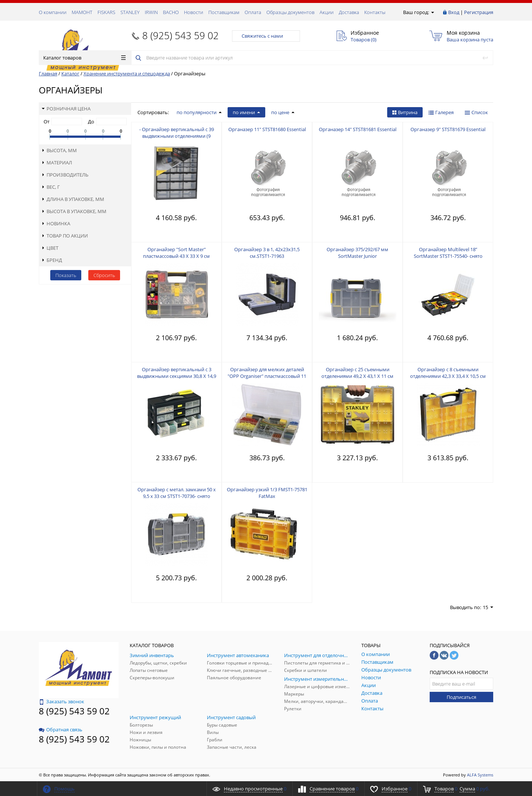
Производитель (65, 175)
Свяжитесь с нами (266, 36)
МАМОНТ (82, 12)
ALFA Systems (480, 775)
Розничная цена (66, 109)
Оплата (253, 12)
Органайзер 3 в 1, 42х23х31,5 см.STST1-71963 (267, 253)
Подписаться (461, 697)
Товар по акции (65, 236)
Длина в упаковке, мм (73, 199)
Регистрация (479, 12)
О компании (53, 12)
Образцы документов (290, 12)
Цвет (50, 248)
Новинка (56, 223)
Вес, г (51, 187)
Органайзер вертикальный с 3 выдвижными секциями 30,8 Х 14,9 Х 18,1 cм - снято (177, 376)
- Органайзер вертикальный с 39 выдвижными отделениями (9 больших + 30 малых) (177, 136)
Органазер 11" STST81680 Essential (267, 129)
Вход (454, 12)
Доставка (349, 12)
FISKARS (106, 12)
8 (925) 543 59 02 (180, 35)
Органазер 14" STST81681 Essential (358, 129)
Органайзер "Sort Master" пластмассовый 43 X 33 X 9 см (176, 253)
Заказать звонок (62, 701)
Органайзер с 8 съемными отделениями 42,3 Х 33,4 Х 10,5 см (448, 373)
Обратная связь (61, 730)
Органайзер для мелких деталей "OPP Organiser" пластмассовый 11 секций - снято (267, 376)
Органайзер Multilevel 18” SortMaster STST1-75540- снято (448, 253)
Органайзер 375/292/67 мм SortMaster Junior (357, 253)
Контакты (375, 12)
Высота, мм (59, 150)
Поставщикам (224, 12)
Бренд (52, 260)
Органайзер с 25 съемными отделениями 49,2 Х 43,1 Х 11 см (357, 373)
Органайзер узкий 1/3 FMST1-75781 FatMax (267, 493)
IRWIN (151, 12)
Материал (57, 163)
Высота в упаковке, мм (74, 211)
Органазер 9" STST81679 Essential (448, 129)
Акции (327, 12)
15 (488, 607)
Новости (194, 12)
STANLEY (130, 12)
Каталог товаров (84, 58)
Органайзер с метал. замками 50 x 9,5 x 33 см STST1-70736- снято (177, 493)
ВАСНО (171, 12)
